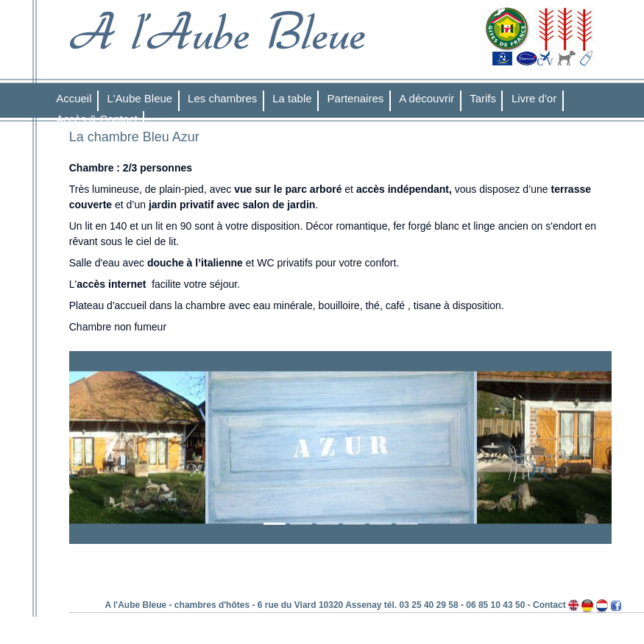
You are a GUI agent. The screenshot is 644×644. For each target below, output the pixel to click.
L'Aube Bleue (139, 98)
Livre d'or (534, 98)
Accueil (74, 98)
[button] (110, 448)
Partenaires (356, 98)
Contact (549, 605)
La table (292, 98)
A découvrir (427, 98)
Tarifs (483, 98)
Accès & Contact (97, 119)
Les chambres (222, 98)
